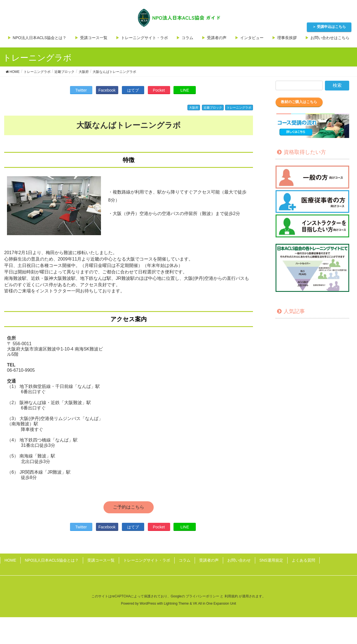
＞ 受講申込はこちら (329, 27)
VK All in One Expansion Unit (214, 604)
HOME (10, 560)
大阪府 (194, 108)
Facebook (107, 90)
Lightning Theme (176, 604)
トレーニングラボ (239, 108)
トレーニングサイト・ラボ (147, 560)
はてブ (133, 90)
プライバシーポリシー (202, 596)
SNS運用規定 (271, 560)
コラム (185, 560)
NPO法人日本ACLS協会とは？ (52, 560)
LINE (185, 90)
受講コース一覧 (101, 560)
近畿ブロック (213, 108)
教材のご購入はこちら (299, 102)
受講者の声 (209, 560)
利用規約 (231, 596)
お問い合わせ (239, 560)
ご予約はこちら (129, 507)
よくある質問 (303, 560)
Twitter (81, 90)
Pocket (159, 90)
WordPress (148, 604)
